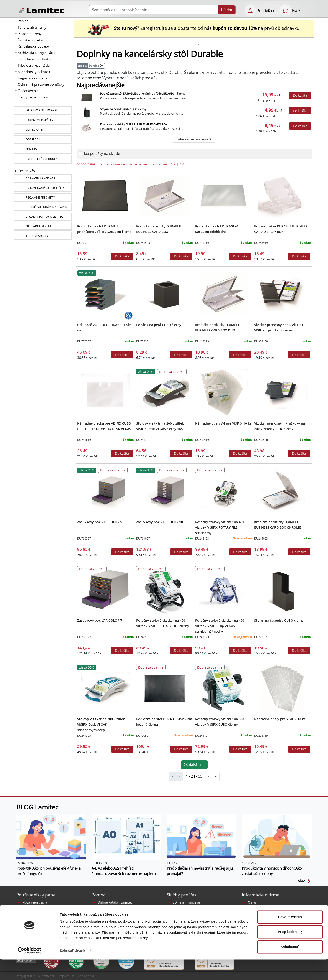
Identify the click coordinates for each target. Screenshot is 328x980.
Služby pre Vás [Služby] (24, 171)
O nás (252, 902)
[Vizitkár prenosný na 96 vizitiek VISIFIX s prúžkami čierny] (282, 294)
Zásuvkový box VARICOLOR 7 (100, 620)
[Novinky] (42, 150)
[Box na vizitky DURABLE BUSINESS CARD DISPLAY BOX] (282, 195)
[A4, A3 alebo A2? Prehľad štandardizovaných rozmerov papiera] (126, 836)
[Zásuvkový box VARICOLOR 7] (105, 590)
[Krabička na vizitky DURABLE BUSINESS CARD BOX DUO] (223, 294)
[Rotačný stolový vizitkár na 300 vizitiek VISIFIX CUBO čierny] (223, 688)
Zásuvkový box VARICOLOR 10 (160, 522)
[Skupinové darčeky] (42, 120)
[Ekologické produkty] (42, 159)
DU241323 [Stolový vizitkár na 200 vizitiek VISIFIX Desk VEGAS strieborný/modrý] (84, 736)
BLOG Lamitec (37, 807)
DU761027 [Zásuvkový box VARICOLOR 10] (143, 538)
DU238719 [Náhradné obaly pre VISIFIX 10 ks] (261, 736)
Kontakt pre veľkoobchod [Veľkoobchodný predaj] (267, 913)
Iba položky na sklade (102, 153)
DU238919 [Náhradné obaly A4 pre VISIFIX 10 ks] (202, 440)
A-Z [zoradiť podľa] (173, 164)
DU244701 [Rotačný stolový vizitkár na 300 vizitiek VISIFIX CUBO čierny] (202, 736)
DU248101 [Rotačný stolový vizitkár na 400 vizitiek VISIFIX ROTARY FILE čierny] (143, 637)
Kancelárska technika (34, 59)
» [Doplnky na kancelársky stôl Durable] (216, 776)
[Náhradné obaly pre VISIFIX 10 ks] (282, 688)
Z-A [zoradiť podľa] (182, 164)
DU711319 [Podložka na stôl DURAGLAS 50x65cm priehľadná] (202, 243)
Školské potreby (30, 40)
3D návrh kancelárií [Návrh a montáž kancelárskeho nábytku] (187, 902)
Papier (23, 21)
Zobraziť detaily (73, 971)
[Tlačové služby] (42, 236)
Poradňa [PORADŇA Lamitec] (104, 919)
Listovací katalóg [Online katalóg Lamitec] (110, 924)
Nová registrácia (35, 902)
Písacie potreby (30, 34)
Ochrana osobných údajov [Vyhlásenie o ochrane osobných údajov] (268, 924)
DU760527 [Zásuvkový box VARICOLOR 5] (84, 538)
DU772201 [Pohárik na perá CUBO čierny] (143, 341)
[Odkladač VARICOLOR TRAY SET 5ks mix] (105, 294)
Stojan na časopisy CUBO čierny (279, 620)
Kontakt (254, 908)
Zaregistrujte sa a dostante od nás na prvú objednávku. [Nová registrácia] (194, 28)
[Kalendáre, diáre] (42, 207)
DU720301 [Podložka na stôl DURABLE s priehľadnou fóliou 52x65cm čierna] (84, 243)
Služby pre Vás (182, 895)
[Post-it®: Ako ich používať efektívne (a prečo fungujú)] (51, 836)
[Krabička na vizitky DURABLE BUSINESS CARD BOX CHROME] (282, 491)
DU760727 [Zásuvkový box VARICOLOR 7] (84, 637)
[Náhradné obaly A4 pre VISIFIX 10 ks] (223, 392)
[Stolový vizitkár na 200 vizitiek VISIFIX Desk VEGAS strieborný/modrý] (105, 688)
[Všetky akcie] (42, 130)
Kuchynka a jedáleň (33, 97)
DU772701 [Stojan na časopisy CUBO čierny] (261, 637)
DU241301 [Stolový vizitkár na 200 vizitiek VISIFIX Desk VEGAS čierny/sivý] (143, 440)
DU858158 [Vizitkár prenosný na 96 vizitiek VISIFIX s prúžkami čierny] (261, 341)
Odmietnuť (290, 967)
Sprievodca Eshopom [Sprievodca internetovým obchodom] (113, 908)
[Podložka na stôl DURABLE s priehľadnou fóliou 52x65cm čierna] (105, 195)
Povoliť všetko (290, 938)
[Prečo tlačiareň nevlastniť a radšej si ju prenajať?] (202, 836)
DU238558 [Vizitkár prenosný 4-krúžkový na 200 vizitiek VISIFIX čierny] (261, 440)
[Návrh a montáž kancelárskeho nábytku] (42, 179)
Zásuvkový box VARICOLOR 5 (100, 522)
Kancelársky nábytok (34, 72)
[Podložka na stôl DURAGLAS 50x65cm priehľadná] (223, 195)
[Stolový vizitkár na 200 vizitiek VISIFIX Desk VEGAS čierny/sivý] (164, 392)
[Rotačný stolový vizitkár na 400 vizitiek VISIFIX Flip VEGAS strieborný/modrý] (223, 590)
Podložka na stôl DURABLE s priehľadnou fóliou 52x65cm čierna (143, 94)
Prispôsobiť (290, 952)
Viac (304, 881)
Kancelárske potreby (34, 46)
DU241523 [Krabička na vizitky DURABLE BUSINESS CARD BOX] (143, 243)
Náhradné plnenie (187, 924)
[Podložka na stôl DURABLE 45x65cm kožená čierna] (164, 688)
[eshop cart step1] (285, 10)
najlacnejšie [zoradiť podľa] (138, 164)
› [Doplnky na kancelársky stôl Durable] (209, 776)
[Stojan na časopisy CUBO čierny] (282, 590)
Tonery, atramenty (32, 27)
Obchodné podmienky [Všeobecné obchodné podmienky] (265, 919)
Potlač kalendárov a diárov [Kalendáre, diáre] (193, 913)
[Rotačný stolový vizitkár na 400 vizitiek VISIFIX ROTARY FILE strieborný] (223, 491)
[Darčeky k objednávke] (42, 111)
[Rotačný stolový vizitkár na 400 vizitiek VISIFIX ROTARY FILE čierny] (164, 590)
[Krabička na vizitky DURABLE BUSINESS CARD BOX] (164, 195)
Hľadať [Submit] (227, 10)
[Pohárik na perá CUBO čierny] (164, 294)
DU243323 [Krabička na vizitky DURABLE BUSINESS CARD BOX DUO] (202, 341)
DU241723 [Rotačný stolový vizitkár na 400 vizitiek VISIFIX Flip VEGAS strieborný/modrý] (202, 637)
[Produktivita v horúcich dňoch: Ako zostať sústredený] (277, 836)
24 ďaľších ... (194, 765)
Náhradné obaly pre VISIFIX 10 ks (280, 719)
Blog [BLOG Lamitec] (101, 913)
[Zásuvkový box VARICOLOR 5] (105, 491)
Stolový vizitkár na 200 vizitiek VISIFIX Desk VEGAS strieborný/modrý (101, 724)
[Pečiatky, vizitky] (42, 217)
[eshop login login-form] (250, 10)
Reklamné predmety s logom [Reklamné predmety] (194, 908)
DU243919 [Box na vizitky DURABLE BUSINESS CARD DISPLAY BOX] (261, 243)
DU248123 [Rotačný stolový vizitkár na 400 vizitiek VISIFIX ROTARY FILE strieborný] (202, 538)
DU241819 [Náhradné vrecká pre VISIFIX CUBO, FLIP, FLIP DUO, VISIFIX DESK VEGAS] (84, 440)
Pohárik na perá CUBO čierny (159, 325)
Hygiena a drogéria (33, 78)
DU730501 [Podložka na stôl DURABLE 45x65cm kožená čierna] (143, 736)
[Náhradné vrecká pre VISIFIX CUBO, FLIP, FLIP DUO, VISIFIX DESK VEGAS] (105, 392)
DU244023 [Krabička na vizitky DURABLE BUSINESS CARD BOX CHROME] (261, 538)
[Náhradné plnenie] (42, 226)
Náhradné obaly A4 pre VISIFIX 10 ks (223, 423)
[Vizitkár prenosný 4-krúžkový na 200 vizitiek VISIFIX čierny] (282, 392)
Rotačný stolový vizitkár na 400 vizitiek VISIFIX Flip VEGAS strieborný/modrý (220, 626)
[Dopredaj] (42, 140)
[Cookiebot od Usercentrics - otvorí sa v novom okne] (29, 971)
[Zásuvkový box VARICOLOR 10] (164, 491)
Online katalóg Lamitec (115, 902)
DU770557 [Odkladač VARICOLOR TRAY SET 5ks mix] (84, 341)
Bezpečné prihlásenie (39, 908)
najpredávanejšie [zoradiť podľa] (112, 164)
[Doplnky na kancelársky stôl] (101, 66)
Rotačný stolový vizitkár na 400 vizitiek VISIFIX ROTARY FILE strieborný (220, 527)
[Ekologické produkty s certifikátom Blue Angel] (129, 315)
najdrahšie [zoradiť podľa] (159, 164)
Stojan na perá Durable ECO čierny (123, 109)
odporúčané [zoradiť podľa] (86, 164)
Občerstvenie (28, 91)
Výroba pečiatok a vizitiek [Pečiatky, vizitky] (192, 919)
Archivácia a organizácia (37, 53)
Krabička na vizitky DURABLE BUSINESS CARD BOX (134, 124)
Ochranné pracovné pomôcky (41, 84)
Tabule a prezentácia (34, 65)
